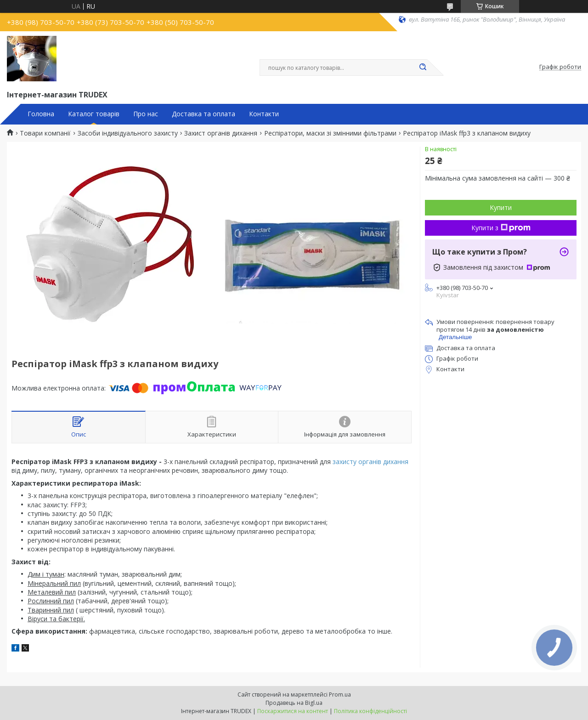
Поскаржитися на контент (293, 711)
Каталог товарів (94, 114)
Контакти (264, 114)
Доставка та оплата (204, 114)
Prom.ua (340, 694)
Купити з (501, 228)
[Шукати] (423, 68)
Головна (41, 114)
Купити (501, 207)
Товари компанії (45, 133)
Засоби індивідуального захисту (128, 133)
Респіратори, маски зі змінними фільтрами (330, 133)
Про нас (146, 114)
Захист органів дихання (221, 133)
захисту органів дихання (370, 462)
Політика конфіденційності (370, 711)
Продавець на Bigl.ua (294, 703)
